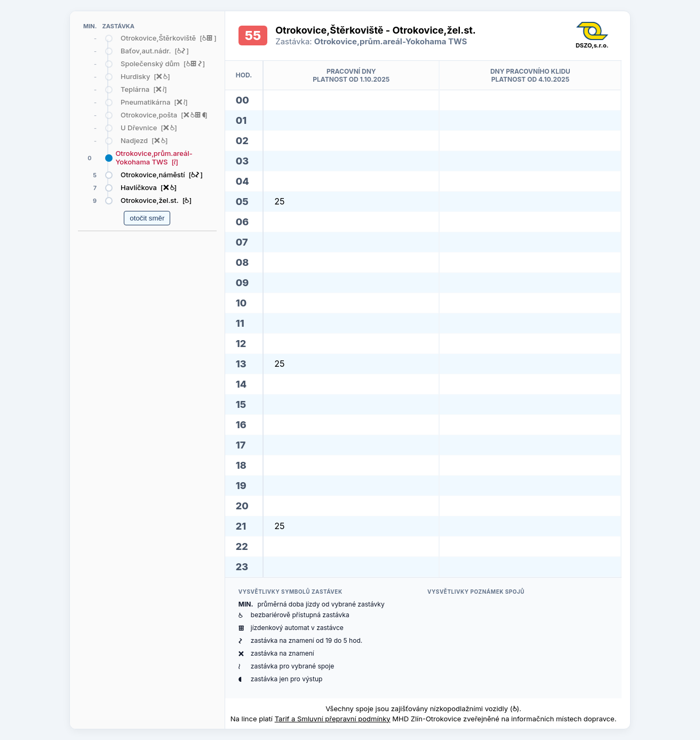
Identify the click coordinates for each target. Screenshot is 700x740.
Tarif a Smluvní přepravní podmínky (333, 719)
